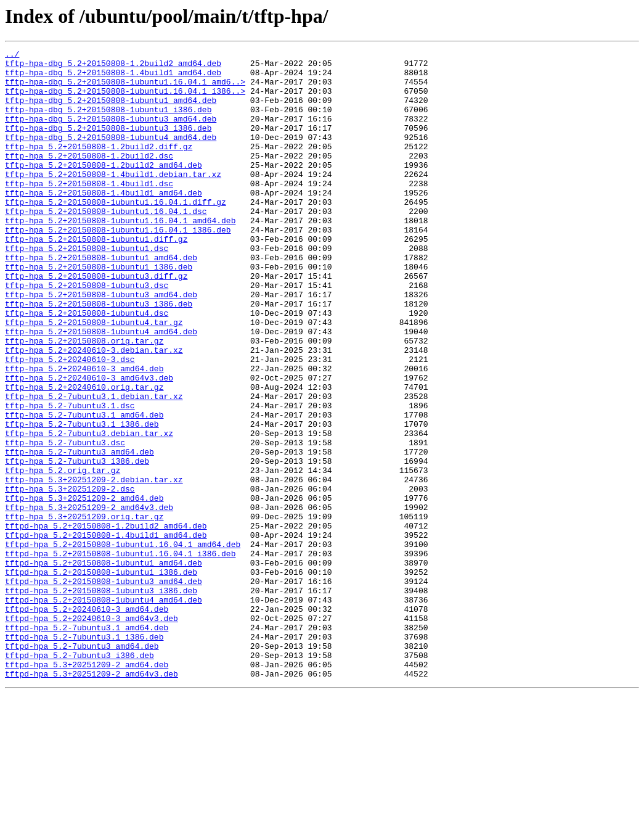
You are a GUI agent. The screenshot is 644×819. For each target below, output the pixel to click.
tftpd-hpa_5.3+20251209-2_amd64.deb (87, 788)
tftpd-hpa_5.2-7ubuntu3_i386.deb (79, 777)
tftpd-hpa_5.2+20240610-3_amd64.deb (87, 722)
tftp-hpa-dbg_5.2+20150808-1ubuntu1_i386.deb (108, 122)
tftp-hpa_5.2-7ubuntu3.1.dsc (70, 477)
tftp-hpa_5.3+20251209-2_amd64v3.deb (89, 599)
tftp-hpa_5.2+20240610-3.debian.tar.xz (94, 411)
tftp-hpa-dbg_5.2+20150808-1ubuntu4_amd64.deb (111, 155)
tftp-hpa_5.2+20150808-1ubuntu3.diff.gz (96, 322)
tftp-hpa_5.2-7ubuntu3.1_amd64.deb (84, 488)
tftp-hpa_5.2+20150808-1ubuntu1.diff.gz (96, 278)
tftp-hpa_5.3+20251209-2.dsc (70, 577)
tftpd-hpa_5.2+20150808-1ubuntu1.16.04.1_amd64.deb (123, 644)
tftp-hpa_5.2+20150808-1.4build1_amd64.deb (104, 222)
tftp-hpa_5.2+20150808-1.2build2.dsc (89, 178)
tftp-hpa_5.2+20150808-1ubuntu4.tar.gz (94, 377)
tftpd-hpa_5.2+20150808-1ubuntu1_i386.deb (101, 677)
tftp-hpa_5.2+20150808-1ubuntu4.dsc (87, 366)
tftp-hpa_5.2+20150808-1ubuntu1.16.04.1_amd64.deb (120, 255)
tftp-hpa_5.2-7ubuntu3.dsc (65, 522)
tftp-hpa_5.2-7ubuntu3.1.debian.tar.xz (94, 466)
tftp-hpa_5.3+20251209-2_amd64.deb (84, 588)
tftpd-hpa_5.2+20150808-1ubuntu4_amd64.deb (104, 710)
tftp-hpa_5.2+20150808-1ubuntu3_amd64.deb (101, 344)
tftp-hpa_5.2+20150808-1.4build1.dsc (89, 211)
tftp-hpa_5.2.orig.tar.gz (63, 555)
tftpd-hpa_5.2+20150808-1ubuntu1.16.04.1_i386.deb (120, 655)
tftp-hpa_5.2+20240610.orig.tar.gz (84, 455)
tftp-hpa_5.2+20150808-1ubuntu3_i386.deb (99, 355)
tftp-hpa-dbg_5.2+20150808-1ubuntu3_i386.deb (108, 144)
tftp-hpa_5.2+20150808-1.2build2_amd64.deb (104, 189)
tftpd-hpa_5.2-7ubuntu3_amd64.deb (82, 766)
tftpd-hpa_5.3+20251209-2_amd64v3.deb (92, 799)
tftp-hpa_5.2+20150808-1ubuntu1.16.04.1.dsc (106, 244)
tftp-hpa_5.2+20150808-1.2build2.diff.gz (99, 167)
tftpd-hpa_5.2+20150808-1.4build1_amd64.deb (106, 633)
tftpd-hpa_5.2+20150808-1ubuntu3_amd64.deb (104, 688)
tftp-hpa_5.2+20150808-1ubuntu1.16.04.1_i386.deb (118, 266)
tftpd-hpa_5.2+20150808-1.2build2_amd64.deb (106, 622)
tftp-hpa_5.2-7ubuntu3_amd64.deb (79, 533)
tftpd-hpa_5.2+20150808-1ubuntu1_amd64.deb (104, 666)
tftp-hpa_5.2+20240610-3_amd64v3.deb (89, 444)
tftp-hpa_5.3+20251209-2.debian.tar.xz (94, 566)
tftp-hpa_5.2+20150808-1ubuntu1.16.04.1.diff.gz (116, 233)
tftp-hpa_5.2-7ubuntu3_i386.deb (77, 544)
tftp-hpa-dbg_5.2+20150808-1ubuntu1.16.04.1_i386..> (125, 100)
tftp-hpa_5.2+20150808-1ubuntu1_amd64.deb (101, 300)
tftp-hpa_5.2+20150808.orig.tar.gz (84, 400)
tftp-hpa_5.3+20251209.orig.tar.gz (84, 611)
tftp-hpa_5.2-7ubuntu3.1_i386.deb (82, 500)
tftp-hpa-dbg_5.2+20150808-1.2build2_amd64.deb (113, 67)
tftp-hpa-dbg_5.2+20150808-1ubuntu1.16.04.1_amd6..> (125, 89)
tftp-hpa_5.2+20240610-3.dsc (70, 422)
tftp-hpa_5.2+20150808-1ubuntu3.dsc (87, 333)
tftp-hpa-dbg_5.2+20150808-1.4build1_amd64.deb (113, 78)
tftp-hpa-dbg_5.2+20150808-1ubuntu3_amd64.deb (111, 133)
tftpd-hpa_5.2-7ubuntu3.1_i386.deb (84, 755)
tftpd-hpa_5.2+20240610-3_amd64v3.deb (92, 733)
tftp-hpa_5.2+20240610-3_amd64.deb (84, 433)
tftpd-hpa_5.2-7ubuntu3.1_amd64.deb (87, 744)
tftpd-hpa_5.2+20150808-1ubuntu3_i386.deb (101, 699)
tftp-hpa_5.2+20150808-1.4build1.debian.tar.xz (113, 200)
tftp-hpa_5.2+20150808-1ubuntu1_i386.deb (99, 311)
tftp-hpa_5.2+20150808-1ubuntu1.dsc (87, 289)
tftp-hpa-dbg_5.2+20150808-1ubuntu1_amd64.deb (111, 111)
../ (12, 56)
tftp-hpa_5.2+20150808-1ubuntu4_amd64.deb (101, 389)
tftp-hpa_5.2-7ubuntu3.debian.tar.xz (89, 511)
